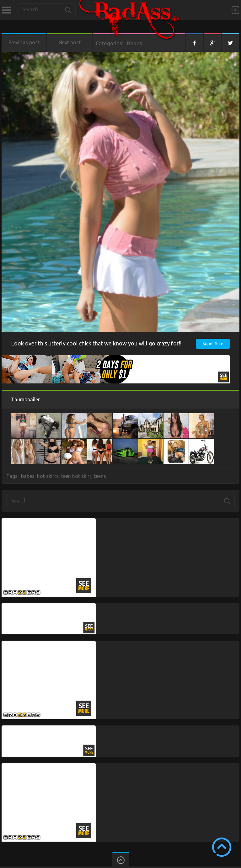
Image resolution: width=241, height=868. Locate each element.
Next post (70, 42)
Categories (6, 10)
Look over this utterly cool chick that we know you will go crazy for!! (96, 343)
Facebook (195, 42)
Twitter (230, 42)
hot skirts (48, 476)
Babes (135, 43)
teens (100, 476)
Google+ (212, 42)
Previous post (24, 42)
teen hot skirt (76, 476)
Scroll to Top (222, 847)
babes (28, 476)
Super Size (213, 344)
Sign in (235, 10)
